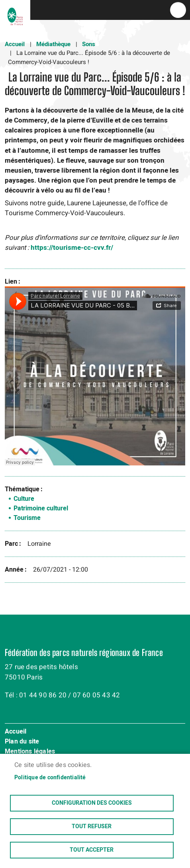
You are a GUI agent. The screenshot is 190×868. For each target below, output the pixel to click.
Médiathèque (53, 44)
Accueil (15, 44)
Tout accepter (92, 850)
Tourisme (27, 518)
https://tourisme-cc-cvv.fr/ (72, 248)
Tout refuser (92, 827)
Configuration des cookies (92, 803)
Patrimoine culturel (41, 508)
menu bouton (178, 10)
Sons (89, 44)
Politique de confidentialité (50, 778)
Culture (24, 499)
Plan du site (22, 742)
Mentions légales (30, 752)
